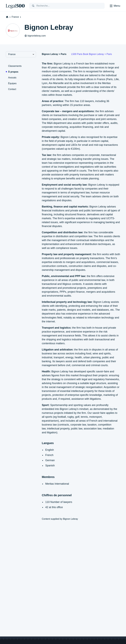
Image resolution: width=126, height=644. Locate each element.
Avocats (12, 78)
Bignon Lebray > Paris (54, 54)
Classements (15, 66)
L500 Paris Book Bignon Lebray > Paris (92, 54)
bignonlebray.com (35, 36)
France (17, 17)
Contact (12, 89)
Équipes (12, 83)
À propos (13, 72)
